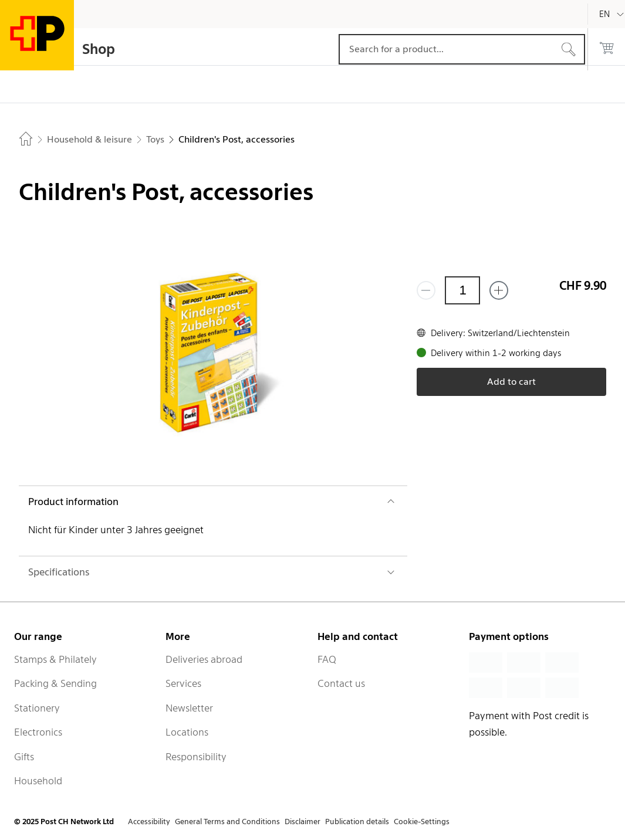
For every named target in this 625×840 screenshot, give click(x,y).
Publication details (357, 822)
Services (183, 683)
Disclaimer (303, 822)
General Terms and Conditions (227, 822)
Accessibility (149, 822)
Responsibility (196, 757)
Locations (187, 732)
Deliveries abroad (204, 659)
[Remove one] (426, 290)
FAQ (327, 659)
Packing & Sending (55, 683)
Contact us (341, 683)
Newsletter (189, 708)
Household (38, 781)
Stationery (37, 708)
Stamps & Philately (55, 659)
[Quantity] (462, 290)
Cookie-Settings (422, 822)
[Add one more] (499, 290)
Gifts (24, 757)
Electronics (38, 732)
